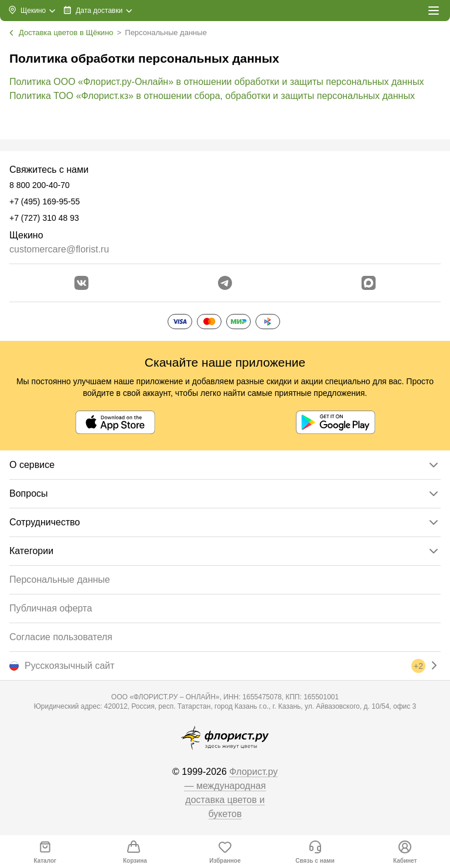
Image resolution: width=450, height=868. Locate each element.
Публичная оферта (51, 608)
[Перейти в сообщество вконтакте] (81, 283)
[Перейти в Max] (369, 283)
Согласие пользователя (61, 637)
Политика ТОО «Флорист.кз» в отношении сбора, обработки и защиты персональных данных (212, 96)
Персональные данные (60, 580)
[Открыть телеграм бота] (225, 283)
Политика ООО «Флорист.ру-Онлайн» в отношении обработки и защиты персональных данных (217, 82)
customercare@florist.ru (59, 249)
